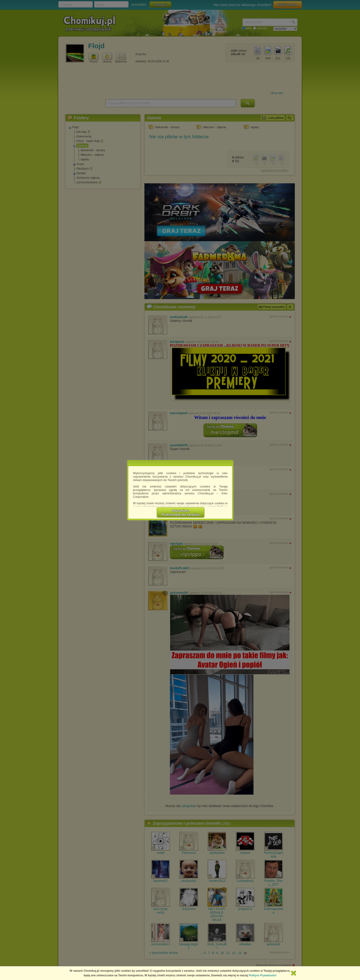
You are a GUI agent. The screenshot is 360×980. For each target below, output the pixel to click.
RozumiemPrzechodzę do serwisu (181, 513)
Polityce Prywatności (263, 975)
